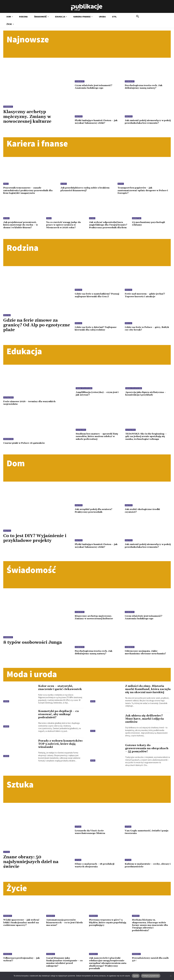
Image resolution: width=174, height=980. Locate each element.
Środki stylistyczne (84, 390)
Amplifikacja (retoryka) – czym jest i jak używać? (98, 395)
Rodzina (7, 317)
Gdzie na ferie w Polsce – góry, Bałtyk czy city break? (148, 330)
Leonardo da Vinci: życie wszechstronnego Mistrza (91, 836)
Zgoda (136, 976)
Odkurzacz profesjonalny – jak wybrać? (22, 962)
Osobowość (8, 107)
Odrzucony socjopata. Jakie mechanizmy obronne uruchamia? (146, 653)
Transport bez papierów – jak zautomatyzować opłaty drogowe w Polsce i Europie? (144, 190)
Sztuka (7, 856)
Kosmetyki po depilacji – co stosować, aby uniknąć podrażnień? (59, 715)
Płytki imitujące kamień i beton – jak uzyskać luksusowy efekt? (97, 122)
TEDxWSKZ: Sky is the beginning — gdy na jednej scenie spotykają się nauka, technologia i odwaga (147, 438)
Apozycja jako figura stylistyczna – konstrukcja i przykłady (146, 395)
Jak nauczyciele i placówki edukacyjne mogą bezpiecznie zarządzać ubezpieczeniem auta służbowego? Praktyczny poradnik (108, 966)
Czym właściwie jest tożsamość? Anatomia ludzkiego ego (94, 87)
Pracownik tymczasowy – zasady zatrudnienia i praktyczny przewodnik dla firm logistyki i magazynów (29, 190)
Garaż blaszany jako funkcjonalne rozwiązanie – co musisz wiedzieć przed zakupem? (65, 965)
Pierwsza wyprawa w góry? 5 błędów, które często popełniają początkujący (107, 926)
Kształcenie (8, 399)
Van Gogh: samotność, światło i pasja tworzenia (147, 836)
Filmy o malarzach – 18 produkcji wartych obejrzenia (95, 869)
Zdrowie (136, 920)
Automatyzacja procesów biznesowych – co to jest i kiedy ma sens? (65, 926)
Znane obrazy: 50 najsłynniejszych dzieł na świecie (32, 865)
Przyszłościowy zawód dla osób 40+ (151, 962)
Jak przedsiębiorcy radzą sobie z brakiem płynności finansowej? (86, 189)
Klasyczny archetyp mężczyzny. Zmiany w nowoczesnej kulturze (28, 117)
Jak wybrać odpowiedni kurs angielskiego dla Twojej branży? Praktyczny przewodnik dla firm (107, 225)
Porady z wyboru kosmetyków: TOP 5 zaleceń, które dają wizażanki (61, 744)
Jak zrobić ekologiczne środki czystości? (143, 512)
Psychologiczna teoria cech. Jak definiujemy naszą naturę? (144, 87)
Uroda (6, 702)
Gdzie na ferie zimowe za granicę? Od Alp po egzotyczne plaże (31, 327)
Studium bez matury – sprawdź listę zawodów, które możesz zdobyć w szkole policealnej (98, 438)
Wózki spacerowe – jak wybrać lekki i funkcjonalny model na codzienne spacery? (22, 926)
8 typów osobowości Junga (33, 643)
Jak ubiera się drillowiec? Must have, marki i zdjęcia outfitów (145, 722)
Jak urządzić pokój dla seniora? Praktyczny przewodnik (94, 512)
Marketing (137, 218)
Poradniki (8, 920)
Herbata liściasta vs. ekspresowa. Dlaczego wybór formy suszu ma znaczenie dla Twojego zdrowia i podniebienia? (150, 929)
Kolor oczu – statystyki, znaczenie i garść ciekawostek (60, 688)
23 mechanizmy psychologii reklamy (149, 223)
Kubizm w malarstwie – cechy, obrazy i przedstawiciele (148, 869)
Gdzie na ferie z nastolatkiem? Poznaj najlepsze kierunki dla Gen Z (98, 297)
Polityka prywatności (151, 976)
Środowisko (8, 440)
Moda (93, 702)
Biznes (64, 183)
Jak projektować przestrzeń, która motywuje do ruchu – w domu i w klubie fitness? (21, 224)
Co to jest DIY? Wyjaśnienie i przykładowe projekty (36, 539)
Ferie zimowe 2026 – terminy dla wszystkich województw (30, 404)
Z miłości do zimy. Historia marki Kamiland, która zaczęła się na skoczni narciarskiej (145, 691)
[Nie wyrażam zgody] (171, 976)
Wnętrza (79, 116)
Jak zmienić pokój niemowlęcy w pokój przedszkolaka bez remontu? (146, 122)
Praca (6, 183)
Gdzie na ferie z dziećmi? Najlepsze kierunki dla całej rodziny (96, 330)
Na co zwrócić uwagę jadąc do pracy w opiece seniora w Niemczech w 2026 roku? (64, 224)
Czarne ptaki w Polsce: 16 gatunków (25, 444)
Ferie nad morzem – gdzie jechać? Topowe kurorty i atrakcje (145, 297)
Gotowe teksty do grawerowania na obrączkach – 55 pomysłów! (147, 752)
